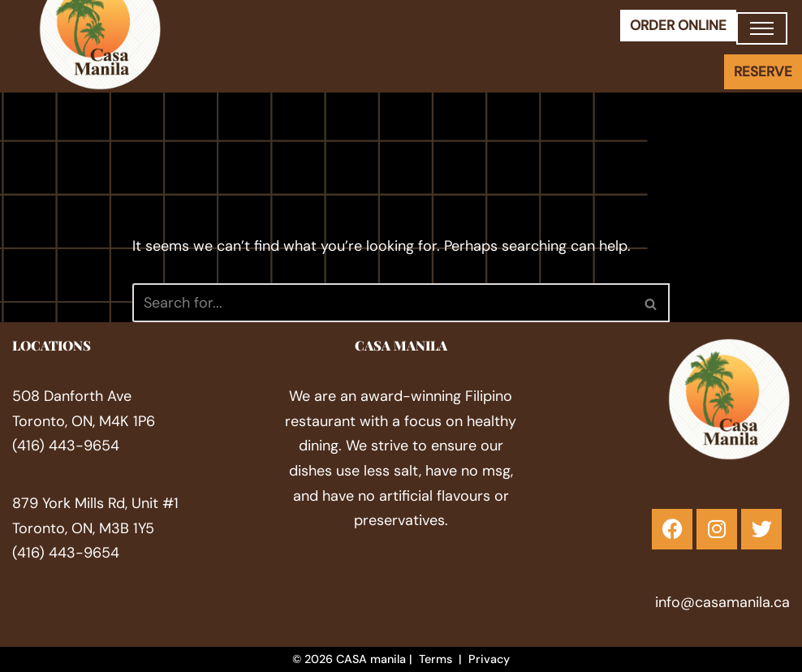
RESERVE (763, 71)
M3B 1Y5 (127, 528)
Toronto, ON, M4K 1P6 (84, 421)
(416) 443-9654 (66, 446)
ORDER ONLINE (678, 25)
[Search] (383, 303)
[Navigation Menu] (762, 28)
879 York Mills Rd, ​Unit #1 (95, 503)
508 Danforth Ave (72, 396)
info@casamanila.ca (722, 601)
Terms (435, 659)
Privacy (489, 659)
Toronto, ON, (56, 528)
